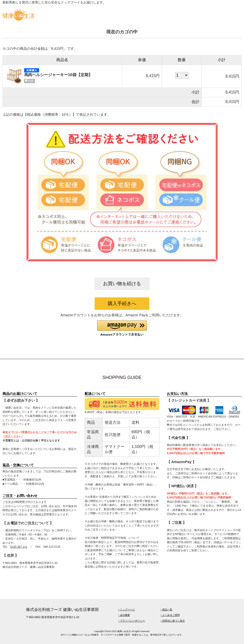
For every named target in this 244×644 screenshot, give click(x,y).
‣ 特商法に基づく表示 (173, 621)
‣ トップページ (127, 610)
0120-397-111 (19, 547)
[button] (122, 328)
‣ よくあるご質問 (170, 615)
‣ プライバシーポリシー (132, 621)
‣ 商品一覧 (166, 610)
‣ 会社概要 (124, 615)
